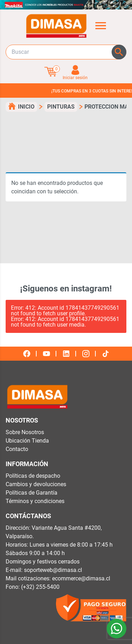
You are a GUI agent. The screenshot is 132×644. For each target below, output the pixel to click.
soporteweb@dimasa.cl (53, 570)
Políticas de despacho (33, 476)
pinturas (61, 107)
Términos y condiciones (35, 501)
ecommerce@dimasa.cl (81, 578)
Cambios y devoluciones (36, 484)
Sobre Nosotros (25, 432)
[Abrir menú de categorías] (101, 26)
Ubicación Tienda (27, 441)
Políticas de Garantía (32, 493)
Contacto (17, 449)
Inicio (26, 107)
